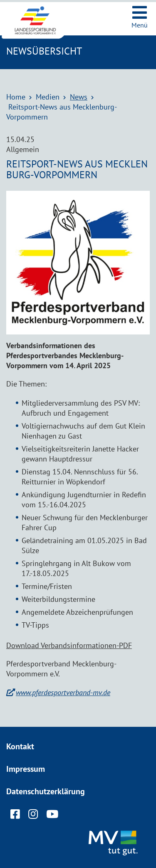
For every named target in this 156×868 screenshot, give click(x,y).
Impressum (26, 769)
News (79, 97)
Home (16, 97)
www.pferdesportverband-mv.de (63, 692)
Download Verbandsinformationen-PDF (69, 645)
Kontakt (20, 746)
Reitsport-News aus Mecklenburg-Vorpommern (62, 112)
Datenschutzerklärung (46, 791)
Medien (48, 97)
